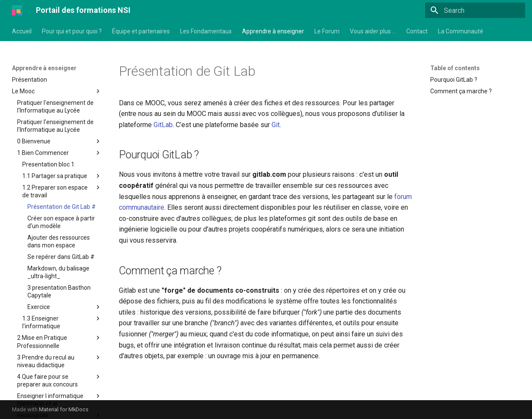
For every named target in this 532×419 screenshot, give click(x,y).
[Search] (475, 10)
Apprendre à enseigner (273, 31)
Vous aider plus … (373, 31)
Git (276, 125)
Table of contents (455, 68)
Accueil (22, 31)
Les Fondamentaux (206, 31)
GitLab (163, 125)
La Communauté (461, 31)
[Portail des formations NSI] (17, 10)
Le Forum (327, 31)
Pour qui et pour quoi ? (72, 31)
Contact (417, 31)
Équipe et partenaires (141, 31)
